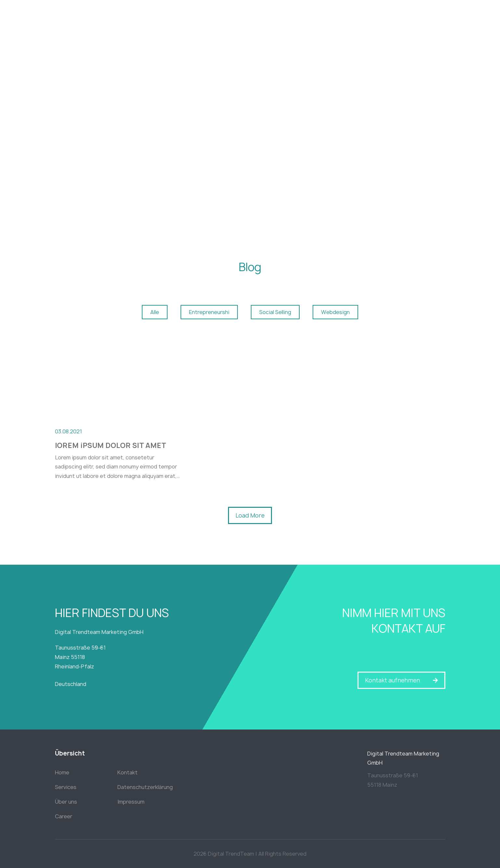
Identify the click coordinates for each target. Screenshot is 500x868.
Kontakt (128, 772)
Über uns (66, 802)
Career (64, 816)
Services (66, 787)
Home (62, 772)
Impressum (131, 802)
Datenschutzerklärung (145, 787)
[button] (250, 515)
